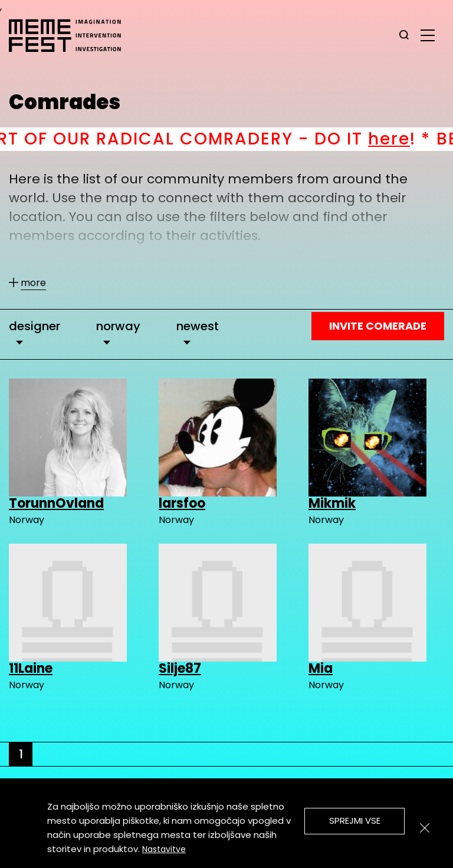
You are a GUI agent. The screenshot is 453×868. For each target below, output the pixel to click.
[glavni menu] (428, 35)
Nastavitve (164, 849)
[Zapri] (425, 828)
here (401, 139)
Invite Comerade (378, 326)
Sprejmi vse (355, 821)
